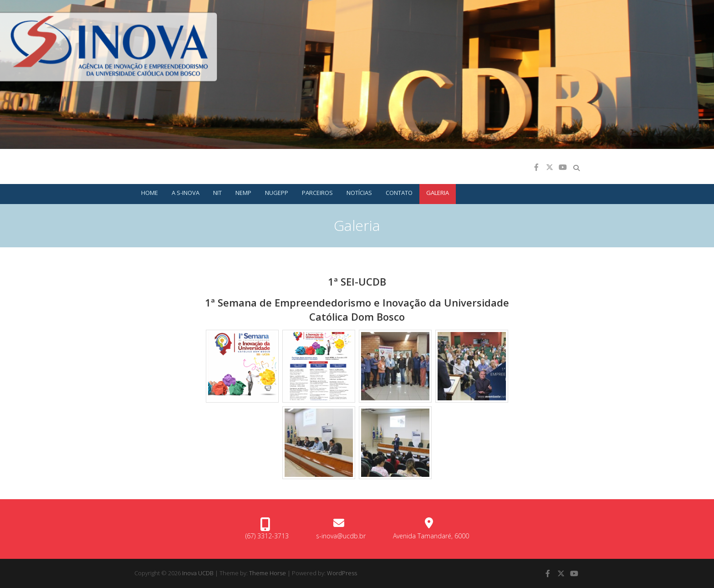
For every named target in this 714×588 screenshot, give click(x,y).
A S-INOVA (186, 193)
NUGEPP (277, 193)
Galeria (438, 193)
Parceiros (317, 193)
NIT (217, 193)
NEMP (243, 193)
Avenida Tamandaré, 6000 (431, 536)
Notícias (359, 193)
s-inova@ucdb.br (341, 536)
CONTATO (399, 193)
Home (150, 193)
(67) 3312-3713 (267, 536)
